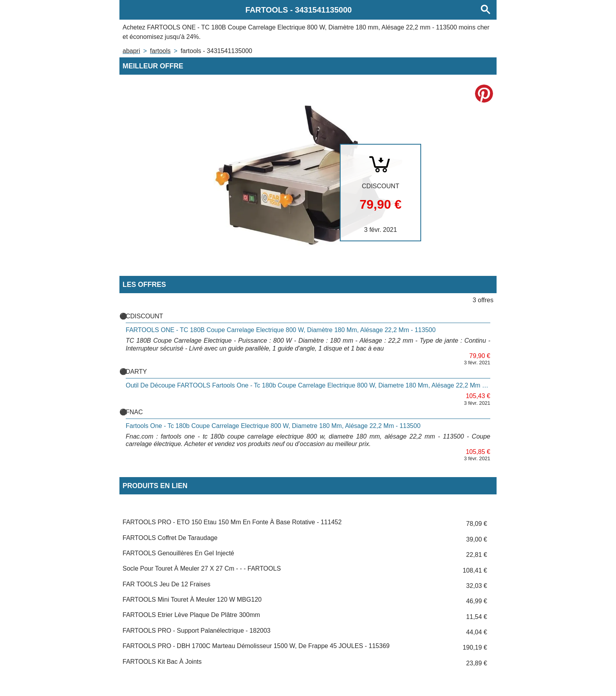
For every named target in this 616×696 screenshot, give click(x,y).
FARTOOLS (160, 51)
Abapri (131, 51)
